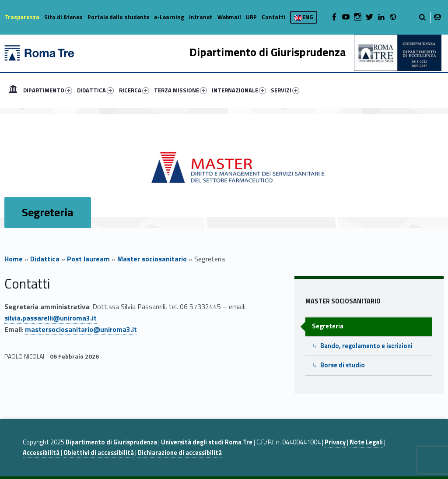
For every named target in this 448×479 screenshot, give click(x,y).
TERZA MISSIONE (180, 90)
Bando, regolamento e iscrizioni (366, 346)
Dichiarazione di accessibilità (180, 453)
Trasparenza (22, 17)
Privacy (335, 442)
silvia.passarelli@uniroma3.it (51, 318)
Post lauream (88, 259)
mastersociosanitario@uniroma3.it (81, 329)
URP (251, 17)
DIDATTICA (95, 90)
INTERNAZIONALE (239, 90)
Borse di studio (343, 365)
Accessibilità (41, 453)
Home (13, 90)
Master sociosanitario (152, 259)
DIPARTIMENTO (48, 90)
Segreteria (328, 326)
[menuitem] (13, 90)
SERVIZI (285, 90)
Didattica (45, 259)
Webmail (229, 17)
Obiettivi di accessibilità (99, 453)
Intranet (201, 17)
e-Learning (169, 17)
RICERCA (134, 90)
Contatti (273, 17)
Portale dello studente (118, 17)
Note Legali (366, 442)
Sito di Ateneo (63, 17)
